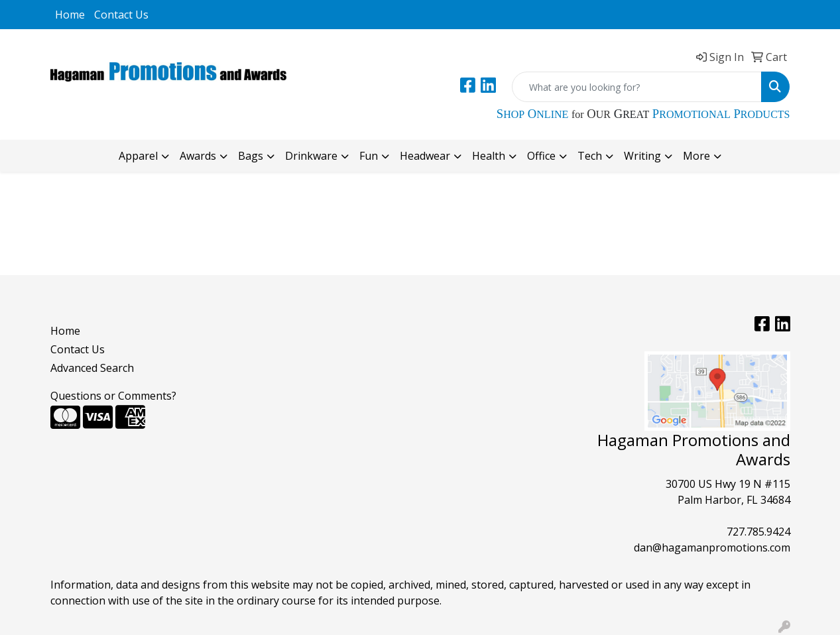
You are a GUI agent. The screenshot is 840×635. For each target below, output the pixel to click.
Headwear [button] (425, 156)
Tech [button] (590, 156)
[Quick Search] (637, 87)
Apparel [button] (138, 156)
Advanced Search (92, 368)
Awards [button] (198, 156)
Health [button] (489, 156)
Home (70, 15)
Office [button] (541, 156)
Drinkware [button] (311, 156)
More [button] (696, 156)
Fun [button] (369, 156)
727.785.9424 (758, 532)
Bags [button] (251, 156)
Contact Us (121, 15)
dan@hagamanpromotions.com (712, 548)
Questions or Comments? (113, 396)
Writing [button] (642, 156)
